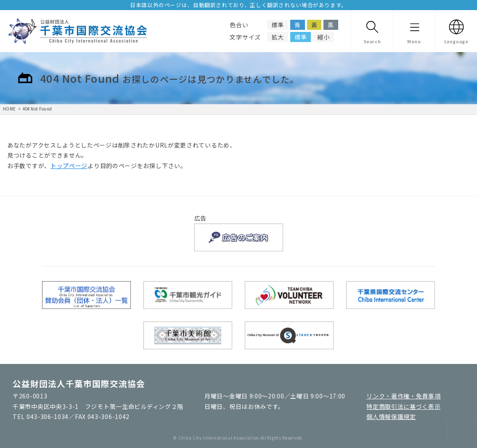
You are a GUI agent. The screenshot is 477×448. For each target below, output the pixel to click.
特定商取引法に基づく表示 (403, 406)
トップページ (69, 166)
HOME (9, 109)
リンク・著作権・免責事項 (403, 396)
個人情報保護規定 (391, 416)
